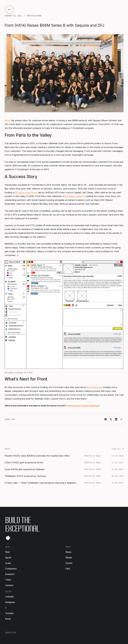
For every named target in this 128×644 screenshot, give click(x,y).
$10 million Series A (74, 196)
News (68, 552)
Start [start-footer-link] (8, 552)
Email (8, 619)
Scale (8, 563)
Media (69, 558)
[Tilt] (8, 538)
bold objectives (95, 387)
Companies (11, 569)
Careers (9, 585)
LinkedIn (9, 597)
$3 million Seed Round (26, 192)
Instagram (10, 602)
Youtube (9, 613)
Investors (10, 574)
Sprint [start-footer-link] (8, 558)
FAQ (68, 569)
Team (8, 580)
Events (69, 563)
